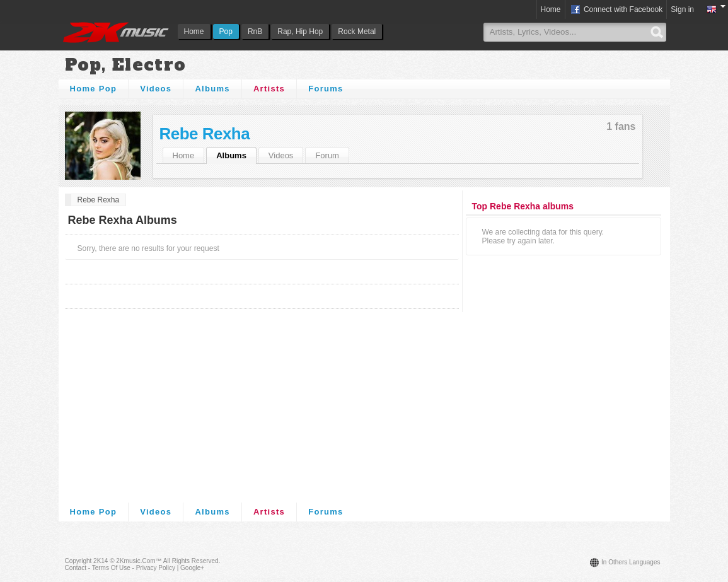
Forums (326, 89)
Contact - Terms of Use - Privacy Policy (120, 568)
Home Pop (94, 89)
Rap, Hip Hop (300, 32)
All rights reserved (191, 561)
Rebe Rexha (205, 134)
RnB (255, 32)
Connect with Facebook (616, 10)
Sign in (682, 9)
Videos (156, 89)
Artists (269, 89)
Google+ (192, 568)
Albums (212, 89)
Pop (226, 32)
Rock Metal (357, 32)
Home (194, 32)
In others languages (631, 562)
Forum (327, 155)
